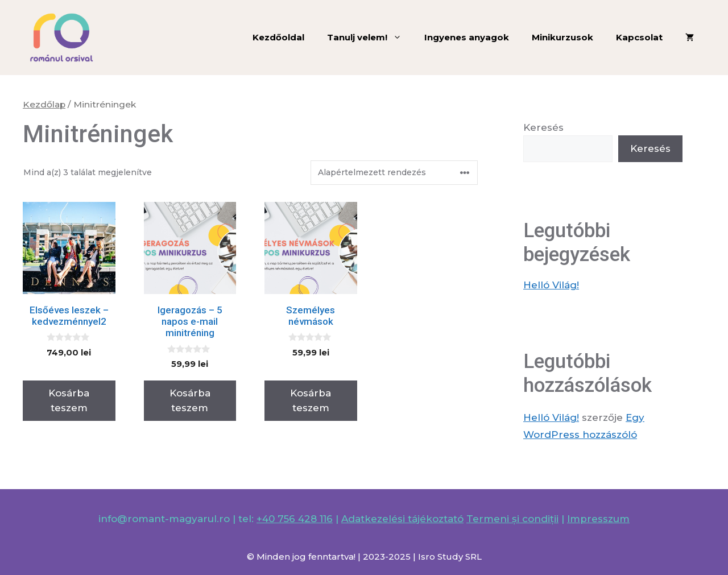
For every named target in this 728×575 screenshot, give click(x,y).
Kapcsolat (639, 37)
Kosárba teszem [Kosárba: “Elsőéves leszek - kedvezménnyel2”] (69, 400)
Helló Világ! (551, 285)
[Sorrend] (394, 173)
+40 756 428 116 (295, 519)
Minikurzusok (562, 37)
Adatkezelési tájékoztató (402, 519)
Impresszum (598, 519)
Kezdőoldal (278, 37)
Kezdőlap (44, 104)
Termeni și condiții (512, 519)
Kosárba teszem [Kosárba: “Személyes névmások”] (311, 400)
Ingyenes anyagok (467, 37)
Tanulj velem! (370, 38)
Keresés (543, 127)
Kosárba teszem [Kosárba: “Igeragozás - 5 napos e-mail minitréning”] (190, 400)
